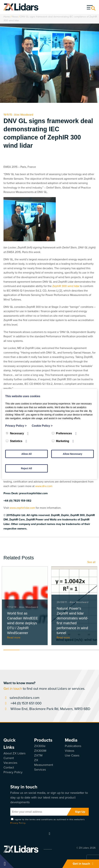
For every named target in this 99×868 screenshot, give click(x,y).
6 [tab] (91, 650)
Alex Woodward (24, 115)
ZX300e (40, 746)
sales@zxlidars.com (21, 698)
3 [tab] (43, 650)
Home (7, 17)
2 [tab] (27, 650)
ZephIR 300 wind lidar (66, 286)
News (15, 17)
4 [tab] (59, 650)
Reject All (26, 468)
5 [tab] (75, 650)
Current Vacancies (10, 760)
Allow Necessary (72, 454)
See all (91, 562)
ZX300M (40, 751)
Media (71, 740)
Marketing (61, 441)
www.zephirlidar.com (22, 508)
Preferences (62, 433)
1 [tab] (11, 650)
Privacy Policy (13, 772)
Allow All (27, 454)
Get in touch (84, 864)
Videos (70, 751)
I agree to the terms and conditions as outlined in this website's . (47, 821)
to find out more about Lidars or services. (44, 686)
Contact (9, 767)
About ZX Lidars (14, 753)
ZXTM (38, 755)
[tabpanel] (25, 606)
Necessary (15, 433)
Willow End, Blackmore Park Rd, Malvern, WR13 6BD (47, 709)
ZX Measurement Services (44, 765)
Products (43, 740)
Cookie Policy (42, 426)
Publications (73, 746)
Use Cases (72, 755)
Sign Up (80, 812)
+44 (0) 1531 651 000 (22, 703)
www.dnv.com (44, 486)
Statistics (14, 441)
